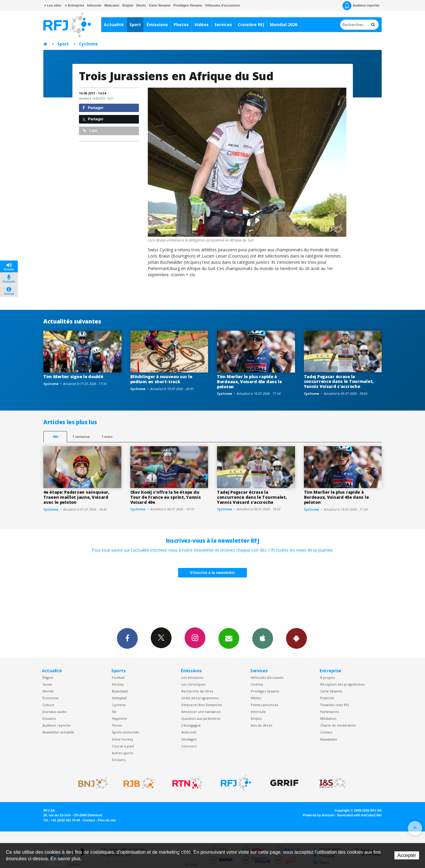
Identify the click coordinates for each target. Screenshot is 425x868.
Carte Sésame (160, 5)
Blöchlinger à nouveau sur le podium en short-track (161, 379)
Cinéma (257, 684)
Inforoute (94, 5)
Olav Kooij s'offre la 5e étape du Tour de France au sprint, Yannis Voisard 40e (166, 497)
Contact (326, 732)
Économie (50, 698)
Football (118, 677)
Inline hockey (122, 739)
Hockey (118, 684)
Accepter (407, 855)
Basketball (120, 691)
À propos (327, 677)
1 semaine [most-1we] (81, 437)
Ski (114, 712)
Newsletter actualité (58, 732)
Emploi (128, 5)
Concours (189, 746)
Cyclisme (88, 44)
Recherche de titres (197, 691)
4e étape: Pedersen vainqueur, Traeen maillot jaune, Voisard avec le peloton (76, 497)
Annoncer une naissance (201, 712)
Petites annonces (264, 705)
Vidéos (202, 25)
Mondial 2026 (284, 25)
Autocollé (189, 732)
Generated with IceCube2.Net (359, 815)
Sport (135, 25)
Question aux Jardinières (201, 718)
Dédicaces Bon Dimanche (202, 705)
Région (48, 677)
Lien (90, 131)
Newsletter (329, 739)
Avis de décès (261, 725)
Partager (93, 108)
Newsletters (229, 638)
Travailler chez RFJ (334, 705)
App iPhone (263, 638)
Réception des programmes (342, 684)
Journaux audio (54, 712)
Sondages (189, 739)
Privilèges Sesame (265, 691)
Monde (48, 691)
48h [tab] (55, 437)
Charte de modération (338, 725)
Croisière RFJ (251, 25)
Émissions (157, 25)
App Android (296, 638)
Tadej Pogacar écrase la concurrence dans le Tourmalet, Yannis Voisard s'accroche (339, 382)
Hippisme (119, 718)
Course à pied (123, 746)
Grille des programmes (200, 698)
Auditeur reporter (57, 725)
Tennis (117, 725)
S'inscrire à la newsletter (213, 573)
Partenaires (329, 712)
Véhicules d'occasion (267, 677)
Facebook (127, 638)
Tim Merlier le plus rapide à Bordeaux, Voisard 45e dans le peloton (249, 382)
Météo (256, 698)
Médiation (328, 718)
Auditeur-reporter (361, 6)
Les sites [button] (53, 5)
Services (223, 25)
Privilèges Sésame (188, 5)
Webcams (112, 5)
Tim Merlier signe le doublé (73, 377)
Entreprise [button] (74, 5)
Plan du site (107, 820)
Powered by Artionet (319, 815)
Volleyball (119, 698)
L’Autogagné (191, 725)
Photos (181, 25)
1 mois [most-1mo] (107, 437)
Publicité (327, 698)
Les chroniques (194, 684)
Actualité (114, 25)
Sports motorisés (125, 732)
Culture (48, 705)
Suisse (47, 684)
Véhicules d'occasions (223, 5)
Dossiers (49, 718)
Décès (141, 5)
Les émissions (192, 677)
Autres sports (122, 753)
